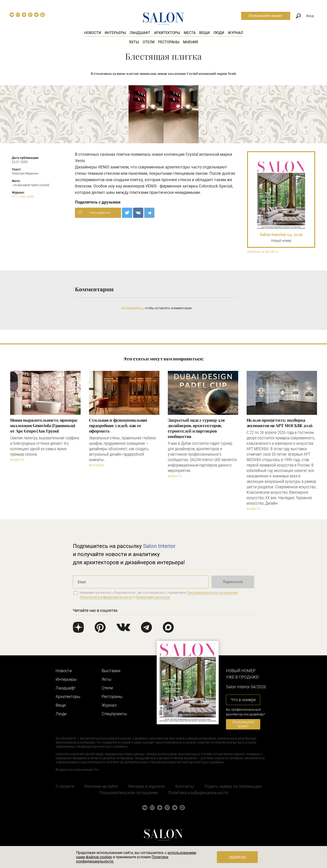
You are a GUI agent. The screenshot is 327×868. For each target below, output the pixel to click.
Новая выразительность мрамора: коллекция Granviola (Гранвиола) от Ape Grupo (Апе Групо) (44, 425)
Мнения (191, 42)
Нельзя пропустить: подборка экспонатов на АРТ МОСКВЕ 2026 (280, 423)
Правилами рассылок (153, 597)
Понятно (237, 857)
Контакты (185, 786)
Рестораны (169, 42)
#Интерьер (97, 465)
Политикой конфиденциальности (106, 597)
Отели (149, 42)
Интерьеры (115, 33)
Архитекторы (167, 33)
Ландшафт (140, 33)
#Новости (17, 460)
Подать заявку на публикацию (233, 786)
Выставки (111, 671)
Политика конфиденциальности (198, 793)
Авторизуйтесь (132, 308)
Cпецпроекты (114, 714)
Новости (93, 33)
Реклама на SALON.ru (263, 252)
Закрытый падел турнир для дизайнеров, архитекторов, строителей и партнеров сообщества (196, 428)
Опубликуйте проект (266, 16)
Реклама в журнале (146, 786)
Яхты (134, 42)
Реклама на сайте (101, 786)
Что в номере (243, 700)
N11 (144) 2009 (23, 197)
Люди (219, 33)
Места (190, 33)
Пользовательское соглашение (128, 793)
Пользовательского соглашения (212, 593)
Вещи (204, 33)
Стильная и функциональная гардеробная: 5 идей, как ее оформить (118, 425)
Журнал (235, 33)
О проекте (65, 786)
